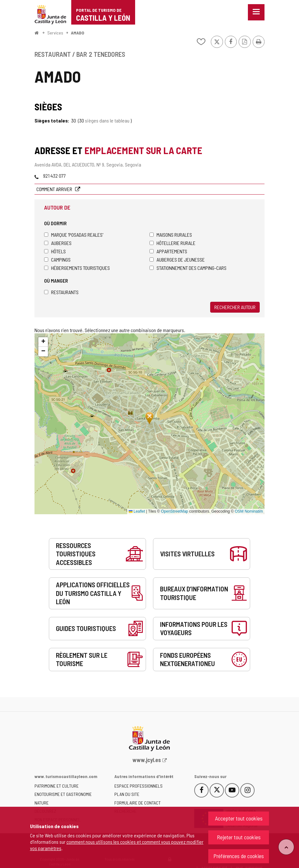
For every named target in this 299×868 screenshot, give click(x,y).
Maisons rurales (171, 235)
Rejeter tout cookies (239, 837)
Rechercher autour (235, 307)
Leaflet (137, 511)
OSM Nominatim (249, 511)
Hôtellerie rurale (172, 243)
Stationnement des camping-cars (188, 268)
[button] (43, 342)
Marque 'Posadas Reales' (74, 235)
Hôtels (55, 251)
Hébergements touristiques (77, 268)
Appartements (168, 251)
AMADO (78, 33)
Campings (57, 260)
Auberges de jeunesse (177, 260)
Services (55, 33)
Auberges (58, 243)
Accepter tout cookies (239, 818)
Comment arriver (55, 189)
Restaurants (61, 292)
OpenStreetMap (175, 511)
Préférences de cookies (239, 856)
